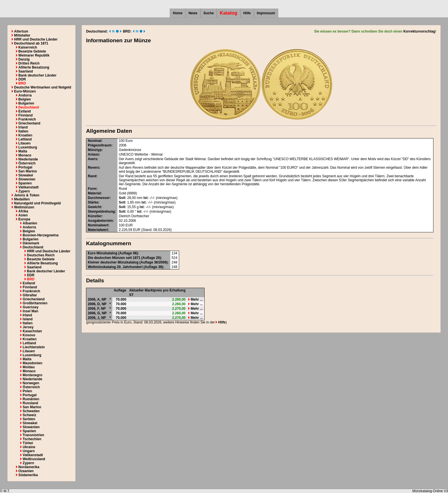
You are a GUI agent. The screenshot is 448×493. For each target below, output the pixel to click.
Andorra (25, 95)
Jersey (28, 327)
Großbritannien (35, 303)
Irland (23, 127)
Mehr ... (195, 299)
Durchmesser (99, 198)
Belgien (24, 99)
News (193, 13)
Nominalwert (98, 225)
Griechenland (29, 123)
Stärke (93, 202)
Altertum (21, 31)
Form (92, 189)
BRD (22, 83)
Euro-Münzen (25, 91)
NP (104, 299)
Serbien (29, 419)
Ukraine (29, 447)
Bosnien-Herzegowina (40, 235)
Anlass (93, 154)
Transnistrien (33, 435)
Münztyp (95, 150)
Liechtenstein (34, 347)
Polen (27, 391)
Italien (23, 131)
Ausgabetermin (100, 221)
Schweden (31, 411)
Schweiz (29, 415)
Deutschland (29, 107)
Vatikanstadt (28, 187)
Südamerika (28, 475)
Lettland (25, 139)
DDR (22, 79)
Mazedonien (32, 363)
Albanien (30, 223)
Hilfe (247, 13)
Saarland (26, 71)
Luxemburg (28, 147)
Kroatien (25, 135)
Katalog (229, 13)
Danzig (24, 59)
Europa (24, 219)
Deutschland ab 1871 (31, 43)
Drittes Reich (29, 63)
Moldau (29, 367)
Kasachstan (32, 331)
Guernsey (30, 307)
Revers (93, 168)
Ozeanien (26, 471)
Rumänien (31, 399)
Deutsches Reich (41, 255)
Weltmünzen (24, 207)
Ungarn (29, 451)
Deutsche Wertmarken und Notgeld (43, 87)
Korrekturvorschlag (419, 31)
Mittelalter (22, 35)
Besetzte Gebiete (32, 51)
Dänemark (31, 243)
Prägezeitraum (100, 145)
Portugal (25, 167)
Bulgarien (26, 103)
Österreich (27, 163)
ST (131, 295)
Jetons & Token (27, 195)
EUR (129, 225)
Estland (24, 111)
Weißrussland (34, 459)
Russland (30, 403)
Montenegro (32, 375)
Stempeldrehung (101, 212)
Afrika (23, 211)
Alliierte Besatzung (34, 67)
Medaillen (22, 199)
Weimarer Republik (34, 55)
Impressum (266, 13)
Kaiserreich (28, 47)
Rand (92, 176)
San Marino (28, 171)
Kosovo (29, 335)
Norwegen (31, 383)
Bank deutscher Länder (37, 75)
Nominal (94, 141)
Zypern (24, 191)
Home (178, 13)
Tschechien (32, 439)
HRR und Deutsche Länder (36, 39)
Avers (92, 159)
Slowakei (26, 175)
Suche (209, 13)
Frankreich (27, 119)
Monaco (25, 155)
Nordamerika (29, 467)
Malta (23, 151)
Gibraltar (30, 295)
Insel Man (30, 311)
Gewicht (94, 207)
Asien (23, 215)
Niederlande (28, 159)
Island (28, 319)
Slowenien (27, 179)
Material (94, 193)
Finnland (25, 115)
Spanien (25, 183)
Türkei (28, 443)
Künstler (95, 216)
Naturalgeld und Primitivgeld (37, 203)
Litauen (24, 143)
